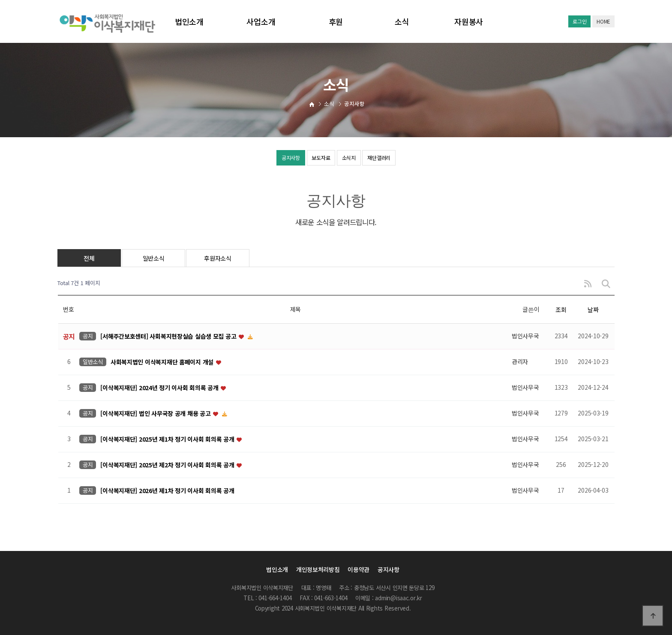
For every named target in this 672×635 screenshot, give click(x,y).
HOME (603, 21)
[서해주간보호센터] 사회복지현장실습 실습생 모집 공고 (169, 336)
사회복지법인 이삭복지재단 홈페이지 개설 (163, 362)
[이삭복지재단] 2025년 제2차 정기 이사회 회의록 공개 (168, 465)
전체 (89, 258)
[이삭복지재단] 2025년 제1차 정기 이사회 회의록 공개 (168, 439)
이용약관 (358, 569)
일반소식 (154, 258)
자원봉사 (469, 21)
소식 (402, 21)
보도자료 (314, 159)
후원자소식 (218, 258)
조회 (561, 310)
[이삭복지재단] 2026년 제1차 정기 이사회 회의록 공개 (167, 491)
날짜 (593, 310)
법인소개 (189, 21)
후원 (336, 21)
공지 (88, 336)
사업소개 (261, 21)
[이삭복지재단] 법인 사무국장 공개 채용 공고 (156, 413)
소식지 (355, 159)
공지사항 (271, 159)
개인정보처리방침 (318, 569)
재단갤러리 (398, 159)
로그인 (579, 21)
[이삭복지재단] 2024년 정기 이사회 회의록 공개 (160, 388)
